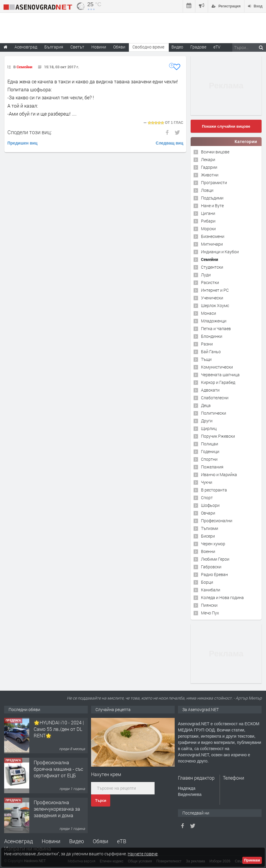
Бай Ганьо (211, 352)
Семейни (24, 67)
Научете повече (143, 854)
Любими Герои (215, 559)
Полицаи (210, 444)
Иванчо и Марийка (219, 474)
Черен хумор (213, 544)
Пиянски (209, 605)
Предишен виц (22, 143)
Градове (198, 47)
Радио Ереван (214, 574)
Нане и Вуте (212, 206)
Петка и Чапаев (216, 328)
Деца (206, 405)
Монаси (209, 313)
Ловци (207, 190)
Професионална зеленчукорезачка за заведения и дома (57, 809)
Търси (101, 801)
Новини (99, 47)
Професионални (217, 521)
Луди (206, 275)
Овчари (208, 513)
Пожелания (212, 467)
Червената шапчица (220, 375)
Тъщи (206, 359)
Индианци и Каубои (220, 252)
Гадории (209, 167)
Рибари (208, 221)
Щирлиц (209, 428)
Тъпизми (210, 528)
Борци (207, 582)
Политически (214, 413)
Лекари (208, 159)
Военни (208, 551)
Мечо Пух (210, 613)
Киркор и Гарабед (218, 382)
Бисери (208, 536)
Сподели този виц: (30, 132)
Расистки (210, 282)
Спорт (207, 498)
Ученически (212, 298)
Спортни (209, 459)
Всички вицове (215, 152)
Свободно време (148, 47)
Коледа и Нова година (222, 597)
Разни (207, 344)
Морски (208, 229)
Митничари (212, 244)
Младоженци (214, 321)
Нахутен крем (106, 774)
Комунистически (217, 367)
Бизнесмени (213, 236)
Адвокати (210, 390)
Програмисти (214, 182)
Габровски (211, 567)
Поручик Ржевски (218, 436)
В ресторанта (214, 490)
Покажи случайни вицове (226, 126)
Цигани (208, 213)
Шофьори (210, 505)
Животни (210, 175)
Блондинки (212, 336)
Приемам (252, 860)
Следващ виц (170, 143)
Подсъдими (212, 198)
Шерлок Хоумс (215, 305)
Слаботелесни (215, 398)
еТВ (122, 841)
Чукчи (207, 482)
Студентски (212, 267)
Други (207, 421)
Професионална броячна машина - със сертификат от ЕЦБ (58, 769)
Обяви (100, 841)
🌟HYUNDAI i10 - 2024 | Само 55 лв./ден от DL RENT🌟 (59, 729)
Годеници (210, 451)
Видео (77, 841)
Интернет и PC (215, 290)
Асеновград (18, 841)
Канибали (211, 590)
